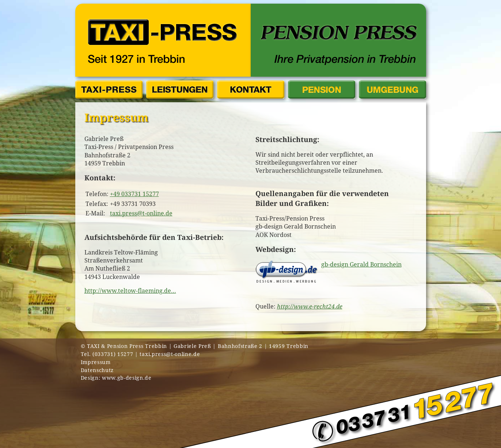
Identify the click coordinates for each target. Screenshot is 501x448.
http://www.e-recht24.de (310, 306)
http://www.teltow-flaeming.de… (130, 291)
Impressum (96, 362)
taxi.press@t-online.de (141, 213)
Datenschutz (97, 370)
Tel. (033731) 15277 (107, 354)
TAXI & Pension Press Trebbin (127, 346)
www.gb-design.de (127, 378)
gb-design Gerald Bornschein (361, 264)
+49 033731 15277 (134, 194)
